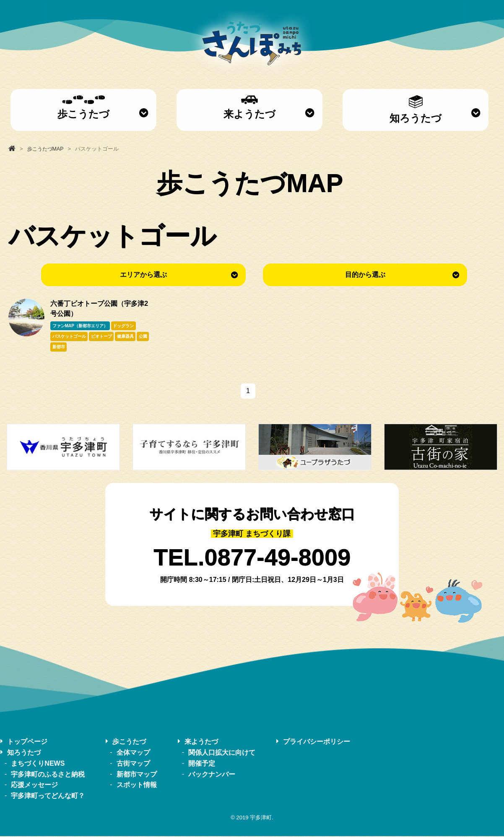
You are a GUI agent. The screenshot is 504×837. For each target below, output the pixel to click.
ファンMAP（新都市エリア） (80, 326)
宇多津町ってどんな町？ (48, 796)
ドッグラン (124, 326)
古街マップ (133, 764)
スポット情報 (137, 786)
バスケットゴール (69, 337)
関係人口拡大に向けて (222, 753)
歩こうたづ (83, 107)
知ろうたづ (416, 110)
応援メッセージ (34, 786)
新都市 (59, 348)
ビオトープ (102, 337)
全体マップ (133, 753)
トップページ (27, 742)
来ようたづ (249, 107)
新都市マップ (137, 775)
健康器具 (126, 337)
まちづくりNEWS (38, 764)
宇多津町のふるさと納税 (48, 775)
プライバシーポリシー (317, 742)
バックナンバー (212, 775)
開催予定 (202, 764)
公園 (144, 337)
